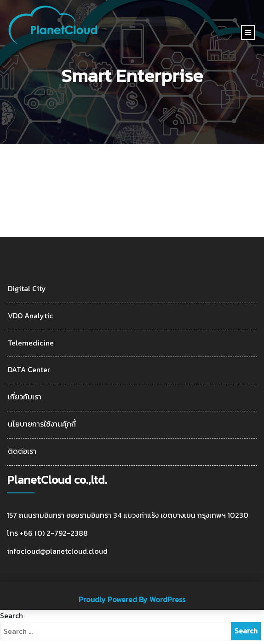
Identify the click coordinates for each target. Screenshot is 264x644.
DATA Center (29, 370)
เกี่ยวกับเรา (25, 397)
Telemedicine (31, 343)
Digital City (27, 289)
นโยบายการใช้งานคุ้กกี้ (42, 424)
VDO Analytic (30, 316)
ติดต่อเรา (22, 451)
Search (11, 615)
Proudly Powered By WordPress (132, 599)
